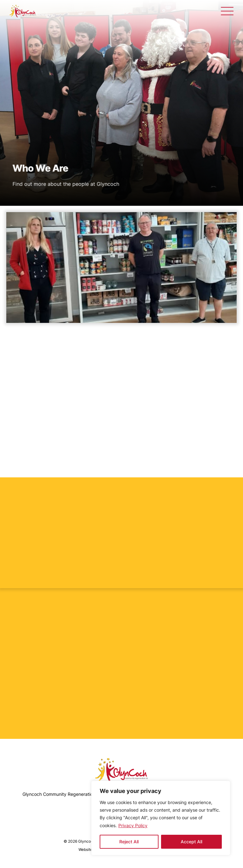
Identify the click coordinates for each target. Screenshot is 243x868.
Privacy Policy (133, 825)
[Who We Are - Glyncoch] (23, 11)
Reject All (129, 842)
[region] (161, 818)
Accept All (191, 842)
